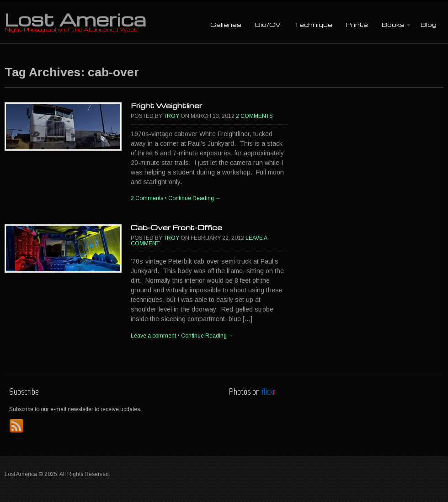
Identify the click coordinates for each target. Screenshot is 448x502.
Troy (171, 116)
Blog (429, 24)
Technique (313, 24)
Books (393, 25)
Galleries (226, 24)
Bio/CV (268, 24)
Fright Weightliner (166, 106)
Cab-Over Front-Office (176, 227)
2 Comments (254, 116)
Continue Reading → (195, 198)
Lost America (75, 19)
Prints (357, 24)
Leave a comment (153, 336)
